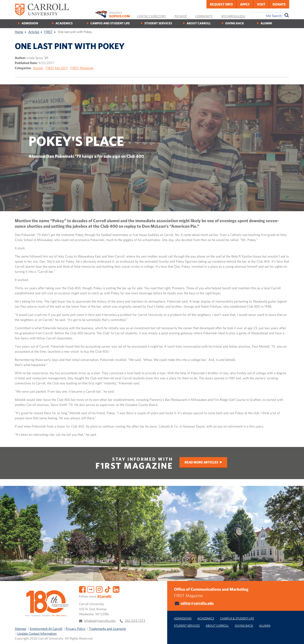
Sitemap (21, 629)
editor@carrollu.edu (197, 603)
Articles (34, 32)
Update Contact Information (37, 633)
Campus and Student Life (110, 23)
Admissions (183, 618)
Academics (64, 23)
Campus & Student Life (237, 618)
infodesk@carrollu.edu (100, 621)
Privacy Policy (76, 629)
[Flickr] (91, 589)
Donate (279, 4)
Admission (30, 23)
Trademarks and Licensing (107, 629)
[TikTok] (108, 589)
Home (19, 32)
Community (204, 16)
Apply (245, 4)
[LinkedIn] (116, 589)
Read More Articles (201, 462)
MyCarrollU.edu (233, 16)
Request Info (221, 4)
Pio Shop (181, 16)
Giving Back (235, 23)
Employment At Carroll (46, 629)
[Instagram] (99, 589)
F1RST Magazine (82, 68)
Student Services (158, 23)
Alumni (266, 23)
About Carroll (199, 23)
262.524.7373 (135, 621)
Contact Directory (152, 16)
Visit (261, 4)
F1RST (48, 32)
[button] (296, 636)
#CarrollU (104, 596)
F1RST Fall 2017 (57, 68)
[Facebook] (82, 589)
